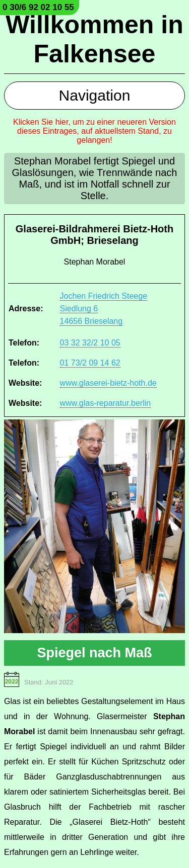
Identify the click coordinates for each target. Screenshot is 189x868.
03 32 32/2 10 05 (90, 343)
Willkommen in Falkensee (94, 39)
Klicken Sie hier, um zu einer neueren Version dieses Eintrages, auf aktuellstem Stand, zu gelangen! (94, 131)
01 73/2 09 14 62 (90, 363)
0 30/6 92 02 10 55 (38, 7)
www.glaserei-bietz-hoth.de (108, 383)
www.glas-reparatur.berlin (106, 403)
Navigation (95, 95)
